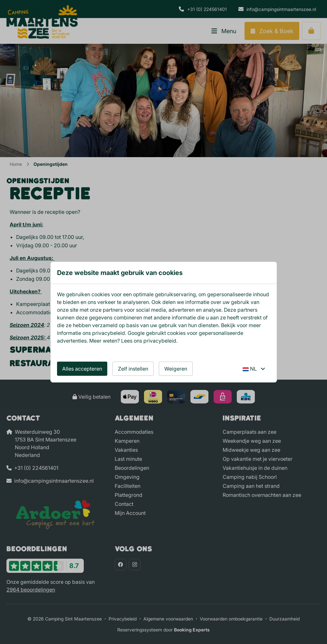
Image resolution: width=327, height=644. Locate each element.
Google (136, 333)
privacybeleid (109, 333)
